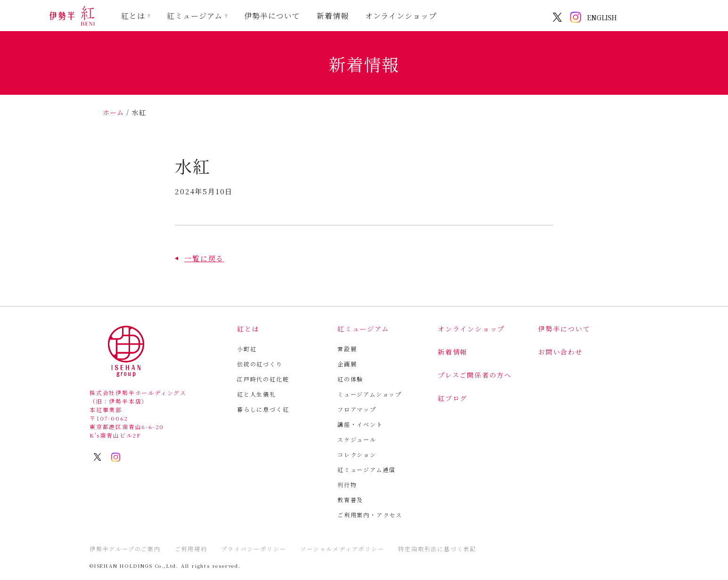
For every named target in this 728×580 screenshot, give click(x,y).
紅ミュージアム (195, 16)
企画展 (347, 364)
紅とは (133, 16)
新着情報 (333, 16)
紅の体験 (350, 379)
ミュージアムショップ (370, 394)
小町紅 (247, 349)
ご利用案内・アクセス (370, 515)
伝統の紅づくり (260, 364)
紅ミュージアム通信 (366, 469)
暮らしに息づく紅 (263, 409)
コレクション (357, 454)
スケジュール (357, 439)
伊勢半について (272, 16)
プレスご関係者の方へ (475, 375)
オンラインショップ (401, 16)
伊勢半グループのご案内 (125, 549)
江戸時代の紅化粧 (263, 379)
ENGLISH (602, 17)
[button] (199, 258)
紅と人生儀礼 (257, 394)
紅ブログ (453, 398)
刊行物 (347, 485)
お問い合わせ (560, 352)
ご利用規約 (191, 549)
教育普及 (350, 500)
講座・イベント (360, 424)
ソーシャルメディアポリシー (342, 549)
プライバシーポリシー (254, 549)
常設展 (347, 349)
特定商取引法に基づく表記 (437, 549)
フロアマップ (357, 409)
